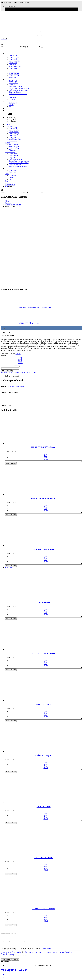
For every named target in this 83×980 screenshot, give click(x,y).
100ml (20, 363)
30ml (20, 359)
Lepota (11, 105)
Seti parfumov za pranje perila (19, 88)
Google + (22, 373)
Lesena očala (13, 55)
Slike (11, 107)
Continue (16, 959)
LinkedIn (16, 373)
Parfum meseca (10, 112)
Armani (18, 354)
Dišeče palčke (14, 83)
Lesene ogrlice (14, 59)
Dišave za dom (10, 79)
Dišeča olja (13, 85)
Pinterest (28, 373)
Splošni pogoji (46, 948)
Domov (7, 52)
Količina (4, 356)
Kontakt (8, 110)
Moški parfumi (14, 74)
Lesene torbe (13, 68)
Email (34, 373)
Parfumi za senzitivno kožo (18, 94)
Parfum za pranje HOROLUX (19, 90)
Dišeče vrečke (14, 81)
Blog (6, 108)
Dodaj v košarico (7, 371)
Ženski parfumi (14, 72)
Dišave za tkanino (15, 92)
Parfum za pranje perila (17, 86)
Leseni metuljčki (14, 61)
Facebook (4, 373)
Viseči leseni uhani (15, 66)
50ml (20, 361)
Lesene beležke (14, 57)
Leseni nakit (9, 54)
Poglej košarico (6, 959)
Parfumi (8, 70)
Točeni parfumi (6, 952)
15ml (20, 357)
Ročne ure (12, 99)
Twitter (10, 373)
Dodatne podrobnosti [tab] (12, 376)
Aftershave (13, 77)
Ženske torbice (67, 952)
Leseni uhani (13, 63)
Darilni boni (13, 103)
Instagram (11, 954)
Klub (8, 114)
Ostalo (7, 101)
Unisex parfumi (14, 76)
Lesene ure (13, 65)
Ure (6, 96)
